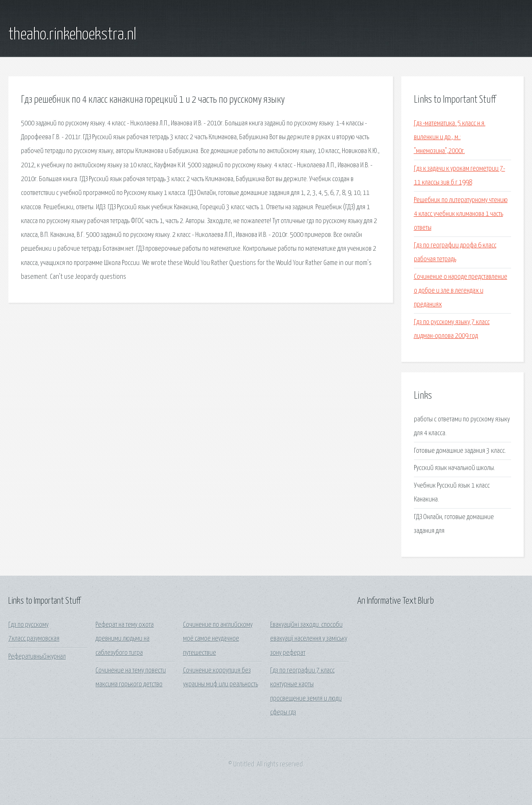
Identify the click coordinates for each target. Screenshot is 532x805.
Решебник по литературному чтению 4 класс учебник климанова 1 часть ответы (461, 214)
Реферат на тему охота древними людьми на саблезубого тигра (125, 639)
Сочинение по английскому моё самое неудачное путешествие (218, 639)
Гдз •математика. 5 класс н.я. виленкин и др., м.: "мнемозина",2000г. (450, 138)
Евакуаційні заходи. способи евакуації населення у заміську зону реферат (309, 639)
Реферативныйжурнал (37, 657)
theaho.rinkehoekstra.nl (72, 35)
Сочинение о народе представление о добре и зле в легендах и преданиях (461, 291)
